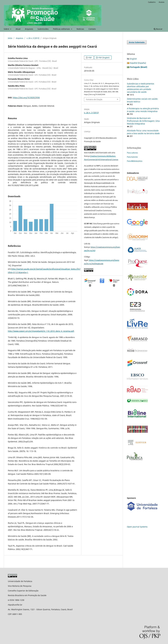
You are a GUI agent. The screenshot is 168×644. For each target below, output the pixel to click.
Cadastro (152, 2)
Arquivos (29, 29)
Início (10, 38)
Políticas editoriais (62, 29)
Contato (92, 29)
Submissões (43, 29)
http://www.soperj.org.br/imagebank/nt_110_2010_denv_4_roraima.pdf (41, 331)
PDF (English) (104, 58)
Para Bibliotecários (135, 161)
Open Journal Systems (137, 527)
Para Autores (132, 157)
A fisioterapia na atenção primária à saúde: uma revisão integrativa (143, 110)
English (133, 59)
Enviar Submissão (137, 42)
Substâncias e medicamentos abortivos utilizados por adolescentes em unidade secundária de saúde (141, 88)
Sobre (7, 29)
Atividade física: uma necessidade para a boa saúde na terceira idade (143, 132)
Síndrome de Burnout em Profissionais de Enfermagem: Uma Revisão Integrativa (143, 121)
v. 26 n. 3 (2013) (33, 38)
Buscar (158, 29)
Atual (18, 29)
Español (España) (138, 63)
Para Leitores (132, 153)
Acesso (162, 2)
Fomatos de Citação (94, 99)
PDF (90, 58)
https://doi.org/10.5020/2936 (26, 98)
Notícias (80, 29)
